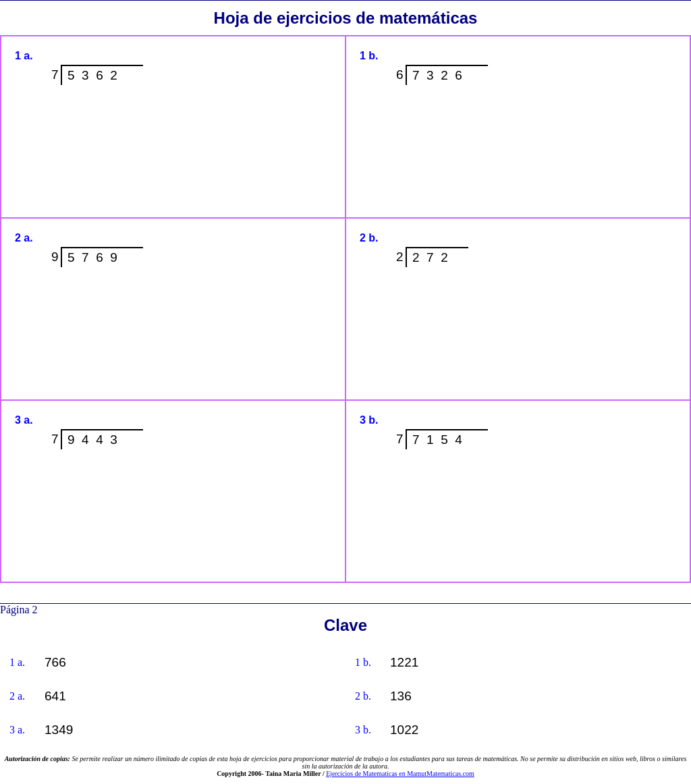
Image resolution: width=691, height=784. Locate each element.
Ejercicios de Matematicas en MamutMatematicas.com (400, 774)
